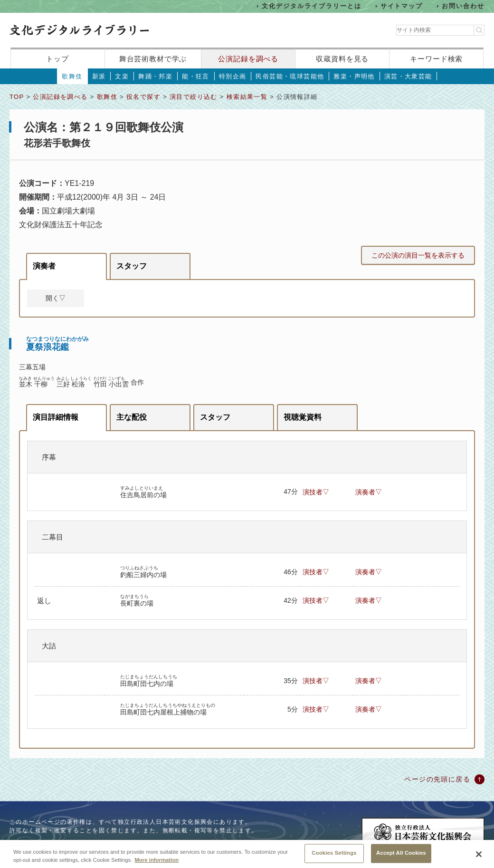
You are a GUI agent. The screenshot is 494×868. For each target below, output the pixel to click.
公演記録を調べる (248, 59)
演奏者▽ (369, 492)
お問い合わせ (463, 6)
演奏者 (44, 266)
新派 (99, 76)
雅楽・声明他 (354, 76)
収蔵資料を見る (342, 59)
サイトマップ (402, 6)
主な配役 (132, 417)
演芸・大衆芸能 (408, 76)
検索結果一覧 (247, 97)
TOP (17, 97)
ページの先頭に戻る (437, 779)
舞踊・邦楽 (155, 76)
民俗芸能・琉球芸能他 (290, 76)
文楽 (122, 76)
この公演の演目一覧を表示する (418, 255)
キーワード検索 (436, 59)
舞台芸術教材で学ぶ (153, 59)
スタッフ (132, 266)
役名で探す (143, 97)
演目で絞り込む (194, 97)
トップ (57, 59)
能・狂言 (196, 76)
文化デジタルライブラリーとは (311, 6)
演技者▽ (316, 492)
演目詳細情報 (56, 417)
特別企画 (233, 76)
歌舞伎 (72, 76)
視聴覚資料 (303, 417)
